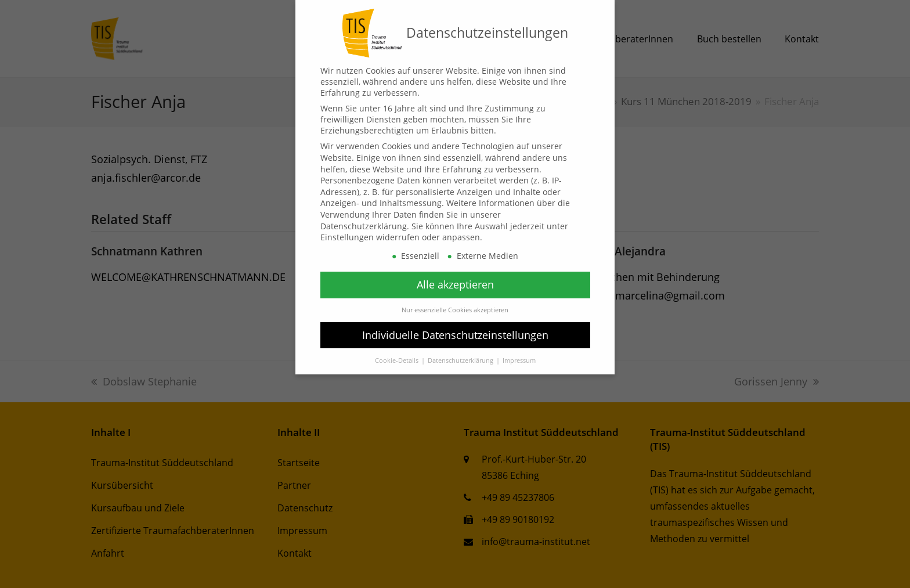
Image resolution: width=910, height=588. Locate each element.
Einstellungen (347, 237)
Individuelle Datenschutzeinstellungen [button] (455, 335)
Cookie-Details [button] (398, 360)
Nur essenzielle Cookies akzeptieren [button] (455, 310)
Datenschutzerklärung (364, 226)
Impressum (519, 360)
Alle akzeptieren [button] (455, 284)
